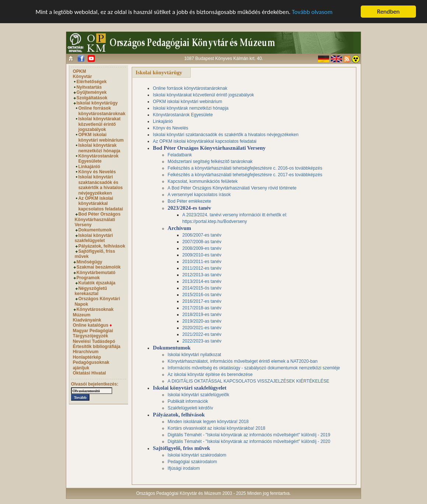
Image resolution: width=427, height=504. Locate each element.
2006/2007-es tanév (202, 235)
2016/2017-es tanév (202, 301)
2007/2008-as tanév (202, 242)
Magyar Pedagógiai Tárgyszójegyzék (93, 333)
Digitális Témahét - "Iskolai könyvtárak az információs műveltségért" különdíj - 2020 (249, 441)
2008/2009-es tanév (202, 248)
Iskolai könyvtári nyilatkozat (194, 355)
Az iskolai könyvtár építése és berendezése (210, 375)
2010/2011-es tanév (202, 262)
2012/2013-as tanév (202, 275)
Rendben (388, 12)
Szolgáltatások (92, 98)
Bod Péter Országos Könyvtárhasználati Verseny (98, 219)
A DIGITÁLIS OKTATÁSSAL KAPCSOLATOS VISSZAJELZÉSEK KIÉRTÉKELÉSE (248, 381)
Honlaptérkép (87, 357)
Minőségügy (89, 262)
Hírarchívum (86, 352)
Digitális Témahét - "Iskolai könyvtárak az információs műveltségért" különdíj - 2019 (249, 435)
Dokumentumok (95, 230)
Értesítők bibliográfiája (97, 347)
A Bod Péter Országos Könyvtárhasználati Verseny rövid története (232, 188)
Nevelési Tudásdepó (94, 341)
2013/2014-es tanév (202, 281)
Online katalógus (92, 325)
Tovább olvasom (312, 12)
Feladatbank (180, 155)
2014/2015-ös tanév (202, 288)
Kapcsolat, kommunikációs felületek (202, 181)
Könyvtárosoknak (95, 309)
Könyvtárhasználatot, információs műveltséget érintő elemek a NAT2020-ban (242, 361)
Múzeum (82, 315)
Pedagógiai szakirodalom (192, 462)
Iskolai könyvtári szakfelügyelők (198, 395)
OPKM (80, 71)
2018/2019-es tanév (202, 315)
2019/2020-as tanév (202, 321)
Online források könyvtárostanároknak (102, 111)
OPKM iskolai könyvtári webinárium (101, 137)
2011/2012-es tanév (202, 268)
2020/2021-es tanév (202, 328)
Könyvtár (82, 77)
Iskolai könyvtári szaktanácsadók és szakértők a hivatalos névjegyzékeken (101, 185)
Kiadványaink (87, 320)
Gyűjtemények (92, 92)
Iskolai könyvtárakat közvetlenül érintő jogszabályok (100, 124)
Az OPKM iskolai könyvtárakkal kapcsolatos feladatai (101, 204)
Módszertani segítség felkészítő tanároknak (210, 162)
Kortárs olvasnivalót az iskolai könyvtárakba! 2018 (216, 428)
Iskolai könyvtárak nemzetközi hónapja (99, 148)
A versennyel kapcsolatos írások (199, 195)
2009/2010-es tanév (202, 255)
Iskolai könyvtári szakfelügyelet (94, 238)
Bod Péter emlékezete (189, 201)
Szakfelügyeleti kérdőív (190, 408)
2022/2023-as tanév (202, 341)
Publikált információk (188, 401)
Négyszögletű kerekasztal (91, 291)
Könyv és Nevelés (97, 172)
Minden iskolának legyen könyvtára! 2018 (208, 422)
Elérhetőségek (92, 82)
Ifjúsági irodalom (183, 468)
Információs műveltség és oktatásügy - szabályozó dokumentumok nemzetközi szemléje (254, 368)
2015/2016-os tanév (202, 295)
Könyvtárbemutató (96, 272)
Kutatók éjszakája (97, 283)
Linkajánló (89, 167)
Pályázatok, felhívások (102, 246)
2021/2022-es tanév (202, 334)
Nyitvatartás (89, 87)
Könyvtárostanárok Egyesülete (98, 159)
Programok (88, 278)
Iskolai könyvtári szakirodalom (197, 455)
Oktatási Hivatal (89, 373)
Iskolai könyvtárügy (97, 103)
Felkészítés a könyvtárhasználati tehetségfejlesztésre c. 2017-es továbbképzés (245, 175)
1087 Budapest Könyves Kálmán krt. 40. (223, 58)
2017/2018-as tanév (202, 308)
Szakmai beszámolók (99, 267)
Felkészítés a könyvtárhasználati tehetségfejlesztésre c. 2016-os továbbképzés (245, 168)
